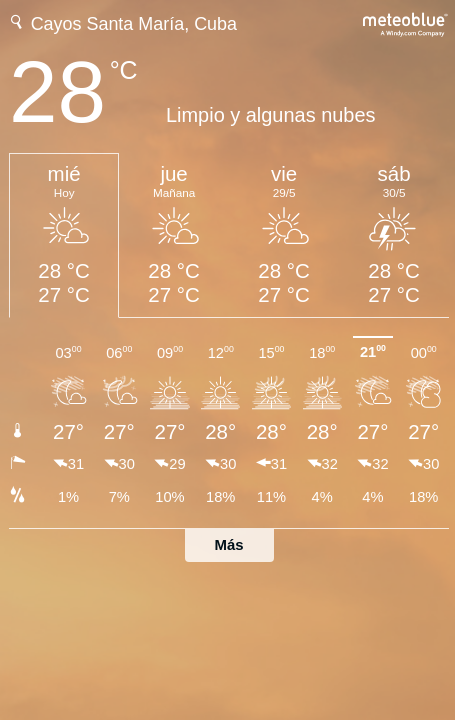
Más (229, 544)
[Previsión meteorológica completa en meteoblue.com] (406, 22)
